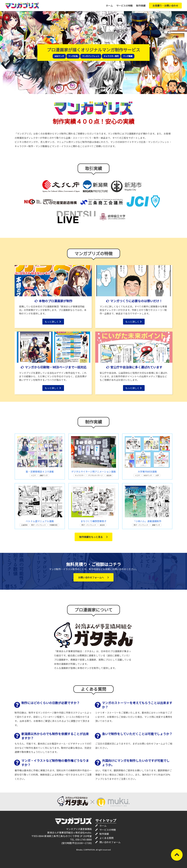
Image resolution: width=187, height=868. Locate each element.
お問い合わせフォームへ (93, 577)
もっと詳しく (53, 322)
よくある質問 (107, 838)
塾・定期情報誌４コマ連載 (40, 472)
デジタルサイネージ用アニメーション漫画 (93, 472)
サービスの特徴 (124, 6)
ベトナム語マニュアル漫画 (40, 521)
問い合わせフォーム (110, 842)
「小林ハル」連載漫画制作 (147, 521)
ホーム (109, 6)
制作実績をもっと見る (93, 537)
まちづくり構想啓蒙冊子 (93, 521)
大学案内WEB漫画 (147, 472)
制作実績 (141, 6)
